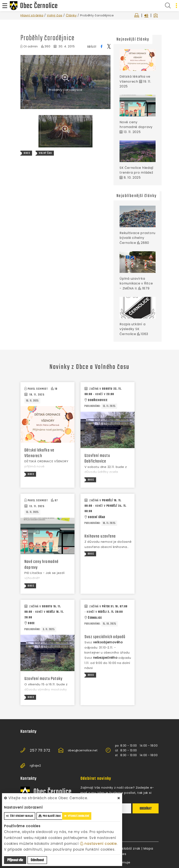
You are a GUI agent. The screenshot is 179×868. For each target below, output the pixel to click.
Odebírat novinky (96, 779)
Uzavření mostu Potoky (43, 679)
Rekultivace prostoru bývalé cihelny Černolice (137, 238)
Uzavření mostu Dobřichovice (97, 459)
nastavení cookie (98, 844)
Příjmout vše (15, 860)
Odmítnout (37, 860)
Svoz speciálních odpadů (105, 637)
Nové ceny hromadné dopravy (136, 125)
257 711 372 (40, 750)
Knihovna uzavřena (100, 536)
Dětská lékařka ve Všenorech (39, 453)
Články (71, 15)
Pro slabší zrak (128, 848)
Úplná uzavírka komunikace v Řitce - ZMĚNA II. (136, 283)
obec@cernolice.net (83, 750)
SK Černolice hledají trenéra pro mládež (137, 170)
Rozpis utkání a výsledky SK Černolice (132, 329)
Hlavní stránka (32, 15)
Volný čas (55, 15)
